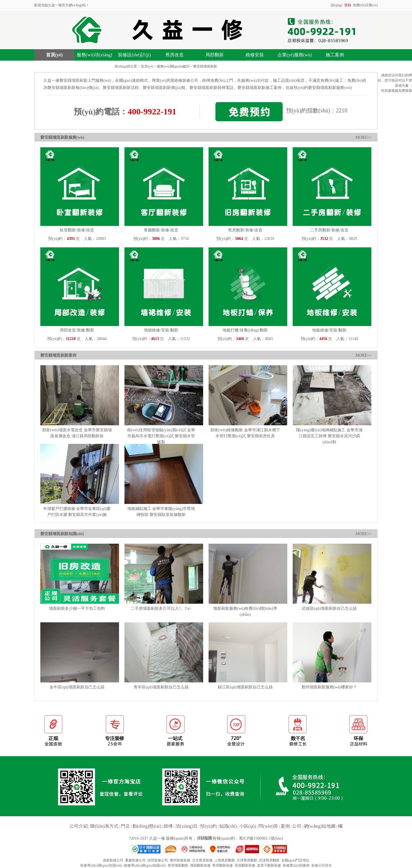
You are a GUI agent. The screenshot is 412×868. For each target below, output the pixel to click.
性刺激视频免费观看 (397, 91)
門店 (125, 826)
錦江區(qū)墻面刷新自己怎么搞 (245, 687)
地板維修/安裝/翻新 (329, 330)
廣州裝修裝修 (180, 860)
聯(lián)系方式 (104, 826)
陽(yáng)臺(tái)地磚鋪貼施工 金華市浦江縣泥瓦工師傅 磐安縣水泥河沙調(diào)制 (329, 436)
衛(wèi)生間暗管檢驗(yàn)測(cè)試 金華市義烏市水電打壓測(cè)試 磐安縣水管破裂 (161, 436)
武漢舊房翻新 (269, 860)
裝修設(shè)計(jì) (134, 55)
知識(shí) (228, 826)
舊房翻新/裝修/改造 (245, 230)
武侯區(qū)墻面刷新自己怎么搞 (329, 608)
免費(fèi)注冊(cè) (365, 5)
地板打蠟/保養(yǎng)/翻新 (245, 330)
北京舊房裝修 (202, 860)
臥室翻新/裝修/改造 (77, 230)
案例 (285, 826)
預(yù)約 (208, 826)
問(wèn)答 (268, 826)
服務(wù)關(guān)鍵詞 (173, 66)
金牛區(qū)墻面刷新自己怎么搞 (77, 687)
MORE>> (364, 137)
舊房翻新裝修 (223, 865)
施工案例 (335, 55)
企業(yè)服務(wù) (295, 55)
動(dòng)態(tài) (147, 826)
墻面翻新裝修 (200, 865)
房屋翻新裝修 (245, 865)
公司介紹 (79, 826)
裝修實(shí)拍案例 (296, 865)
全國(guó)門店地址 (295, 860)
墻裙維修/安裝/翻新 (161, 330)
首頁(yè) (54, 55)
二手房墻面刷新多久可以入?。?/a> (161, 608)
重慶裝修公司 (135, 860)
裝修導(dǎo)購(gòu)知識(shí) (101, 865)
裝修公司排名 (322, 865)
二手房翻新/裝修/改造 (329, 230)
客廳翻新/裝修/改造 (161, 230)
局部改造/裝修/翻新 (77, 330)
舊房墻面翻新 (178, 865)
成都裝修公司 (113, 860)
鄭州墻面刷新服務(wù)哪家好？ (329, 687)
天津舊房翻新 (247, 860)
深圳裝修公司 (158, 860)
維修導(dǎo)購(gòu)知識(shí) (145, 865)
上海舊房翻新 (225, 860)
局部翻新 (215, 55)
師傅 (168, 826)
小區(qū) (248, 826)
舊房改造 (175, 55)
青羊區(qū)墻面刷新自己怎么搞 (161, 687)
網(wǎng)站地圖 (320, 826)
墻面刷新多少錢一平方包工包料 (77, 608)
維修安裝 (255, 55)
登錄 (348, 5)
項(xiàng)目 (187, 826)
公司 (297, 826)
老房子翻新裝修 (269, 865)
